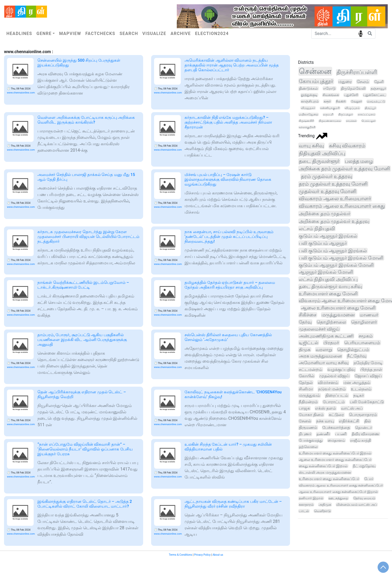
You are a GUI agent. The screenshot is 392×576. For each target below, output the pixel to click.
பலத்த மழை (359, 161)
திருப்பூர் (370, 108)
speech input (361, 33)
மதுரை (345, 82)
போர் (369, 479)
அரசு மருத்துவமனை (320, 356)
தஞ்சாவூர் (378, 89)
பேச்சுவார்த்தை (336, 428)
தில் (367, 421)
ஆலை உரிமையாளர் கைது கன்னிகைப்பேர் (335, 460)
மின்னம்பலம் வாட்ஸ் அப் (357, 505)
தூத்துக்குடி (309, 95)
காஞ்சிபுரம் (310, 101)
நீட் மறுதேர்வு (364, 466)
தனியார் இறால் (311, 498)
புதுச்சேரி (351, 95)
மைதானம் (336, 440)
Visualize (154, 34)
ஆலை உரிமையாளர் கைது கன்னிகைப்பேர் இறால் (338, 492)
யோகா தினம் (311, 415)
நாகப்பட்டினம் (366, 114)
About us (218, 555)
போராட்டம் (334, 402)
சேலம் (363, 82)
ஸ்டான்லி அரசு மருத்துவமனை (325, 472)
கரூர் (327, 101)
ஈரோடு (329, 88)
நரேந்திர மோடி (368, 363)
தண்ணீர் (323, 434)
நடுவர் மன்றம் (332, 389)
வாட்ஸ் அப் (352, 408)
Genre (44, 34)
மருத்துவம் (309, 395)
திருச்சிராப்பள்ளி (357, 72)
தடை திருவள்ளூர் (319, 161)
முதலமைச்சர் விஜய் (319, 329)
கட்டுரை (336, 415)
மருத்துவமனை (338, 315)
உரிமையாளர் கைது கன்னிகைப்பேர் (329, 479)
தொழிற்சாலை (331, 322)
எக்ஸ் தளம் (326, 408)
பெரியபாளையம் (362, 343)
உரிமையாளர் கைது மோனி (328, 294)
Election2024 (212, 34)
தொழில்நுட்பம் (353, 350)
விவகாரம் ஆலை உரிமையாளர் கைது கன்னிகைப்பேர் (341, 485)
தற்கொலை (308, 447)
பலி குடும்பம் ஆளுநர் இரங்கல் (333, 251)
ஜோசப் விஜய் (368, 376)
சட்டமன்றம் (311, 369)
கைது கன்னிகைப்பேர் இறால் (323, 466)
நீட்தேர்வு (357, 356)
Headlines (19, 34)
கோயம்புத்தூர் (316, 81)
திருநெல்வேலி (353, 88)
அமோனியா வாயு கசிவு (324, 363)
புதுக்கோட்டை (375, 95)
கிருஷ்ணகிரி (306, 121)
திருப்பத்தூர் (346, 114)
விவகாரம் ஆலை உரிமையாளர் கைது (342, 206)
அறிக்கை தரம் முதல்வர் (325, 214)
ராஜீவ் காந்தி (360, 440)
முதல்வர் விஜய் (334, 376)
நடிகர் (359, 395)
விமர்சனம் (328, 383)
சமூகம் (366, 336)
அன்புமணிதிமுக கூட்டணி (326, 336)
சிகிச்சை (308, 315)
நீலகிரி (341, 101)
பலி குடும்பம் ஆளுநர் (323, 243)
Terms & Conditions (180, 555)
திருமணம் (308, 428)
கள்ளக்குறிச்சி (307, 127)
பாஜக (304, 408)
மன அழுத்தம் (357, 383)
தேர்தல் (306, 383)
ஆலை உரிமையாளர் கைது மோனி (338, 308)
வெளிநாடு (322, 511)
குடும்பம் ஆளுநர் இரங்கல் (328, 236)
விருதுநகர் (308, 108)
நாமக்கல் (351, 121)
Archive (181, 34)
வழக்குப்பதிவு (341, 369)
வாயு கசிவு (311, 146)
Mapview (70, 34)
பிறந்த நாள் (371, 369)
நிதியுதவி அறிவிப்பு (322, 153)
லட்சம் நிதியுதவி (317, 228)
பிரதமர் (331, 343)
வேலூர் (356, 101)
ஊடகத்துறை (338, 498)
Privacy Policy (202, 555)
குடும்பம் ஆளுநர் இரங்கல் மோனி (336, 265)
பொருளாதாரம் (363, 415)
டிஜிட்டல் (309, 343)
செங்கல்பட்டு (376, 101)
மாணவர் (369, 315)
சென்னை (315, 71)
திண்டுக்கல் (308, 88)
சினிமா (306, 389)
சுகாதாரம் (306, 505)
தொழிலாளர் (364, 322)
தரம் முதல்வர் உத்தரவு (327, 177)
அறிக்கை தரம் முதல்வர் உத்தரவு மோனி (344, 169)
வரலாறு (324, 350)
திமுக (305, 350)
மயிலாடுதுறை (308, 114)
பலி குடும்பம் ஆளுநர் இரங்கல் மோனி (341, 258)
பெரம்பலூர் (369, 121)
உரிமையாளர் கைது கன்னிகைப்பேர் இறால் (335, 453)
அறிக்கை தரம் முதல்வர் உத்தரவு (334, 221)
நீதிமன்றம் (308, 402)
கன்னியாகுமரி (330, 108)
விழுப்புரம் (352, 108)
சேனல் (305, 421)
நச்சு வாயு (325, 421)
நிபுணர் (305, 434)
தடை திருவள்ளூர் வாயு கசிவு (330, 286)
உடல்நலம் (361, 389)
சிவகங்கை (331, 95)
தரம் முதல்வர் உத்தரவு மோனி (333, 184)
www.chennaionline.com (21, 93)
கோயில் (307, 376)
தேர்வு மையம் (364, 498)
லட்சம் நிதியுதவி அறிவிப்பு (328, 279)
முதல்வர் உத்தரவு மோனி (328, 191)
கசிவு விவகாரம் (347, 146)
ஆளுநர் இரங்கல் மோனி (326, 272)
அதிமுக (325, 505)
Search (129, 34)
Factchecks (100, 34)
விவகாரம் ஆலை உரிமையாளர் (335, 199)
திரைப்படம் (337, 395)
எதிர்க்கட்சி (349, 421)
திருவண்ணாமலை (330, 121)
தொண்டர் (364, 428)
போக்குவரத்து (311, 440)
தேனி (379, 82)
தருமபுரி (328, 114)
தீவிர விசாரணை (366, 434)
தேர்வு (305, 322)
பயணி (341, 434)
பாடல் (304, 511)
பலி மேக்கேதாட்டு (367, 402)
